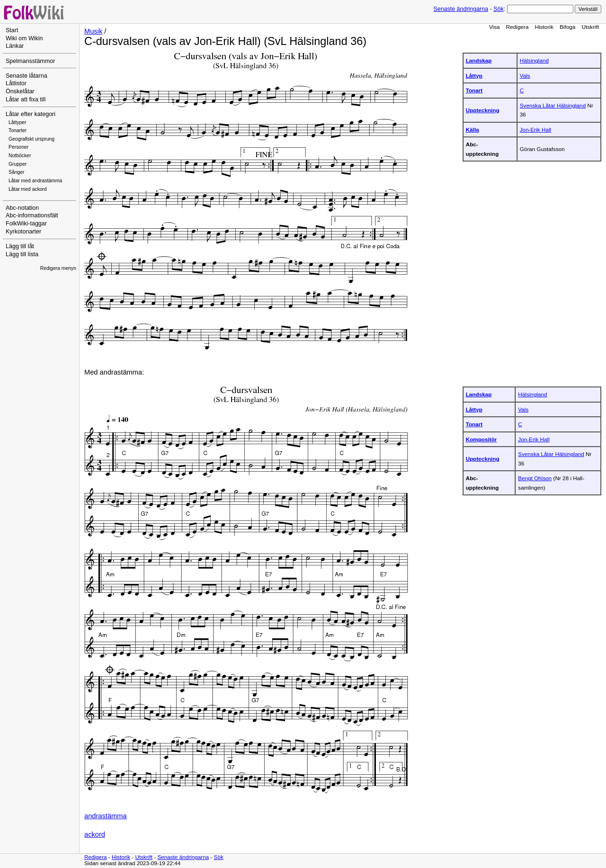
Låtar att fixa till (26, 99)
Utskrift (590, 27)
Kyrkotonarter (23, 232)
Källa (472, 130)
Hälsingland (534, 60)
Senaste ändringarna (461, 9)
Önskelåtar (20, 91)
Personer (18, 147)
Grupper (18, 164)
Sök (498, 9)
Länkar (15, 46)
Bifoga (567, 27)
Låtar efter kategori (31, 114)
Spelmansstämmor (30, 61)
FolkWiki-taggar (26, 224)
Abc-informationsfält (32, 215)
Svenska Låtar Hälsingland (553, 105)
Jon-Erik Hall (535, 130)
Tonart (474, 90)
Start (12, 30)
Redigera (517, 27)
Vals (525, 76)
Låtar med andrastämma (35, 181)
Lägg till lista (22, 254)
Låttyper (18, 122)
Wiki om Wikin (24, 38)
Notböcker (20, 156)
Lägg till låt (20, 246)
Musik (93, 31)
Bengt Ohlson (535, 478)
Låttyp (474, 76)
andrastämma (106, 816)
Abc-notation (22, 208)
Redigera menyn (58, 268)
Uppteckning (483, 110)
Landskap (479, 60)
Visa (495, 27)
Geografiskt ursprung (31, 139)
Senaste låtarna (27, 76)
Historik (544, 27)
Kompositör (481, 439)
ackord (95, 834)
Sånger (17, 172)
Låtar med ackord (28, 189)
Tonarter (18, 130)
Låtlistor (16, 83)
